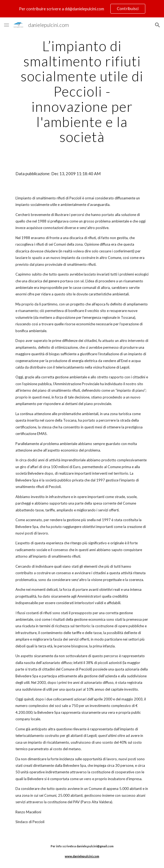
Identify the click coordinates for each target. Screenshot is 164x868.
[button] (7, 25)
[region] (82, 9)
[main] (82, 91)
